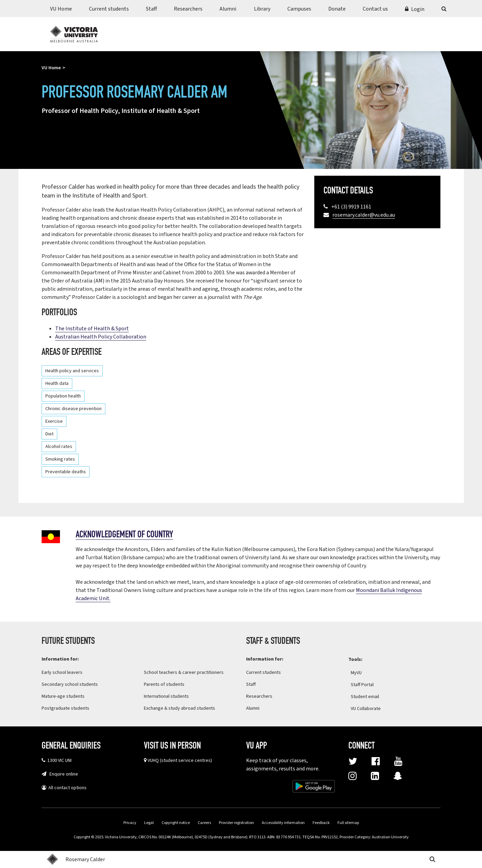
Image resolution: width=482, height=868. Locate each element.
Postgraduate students (65, 708)
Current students (109, 9)
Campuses (299, 9)
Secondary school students (70, 684)
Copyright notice (176, 823)
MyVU (360, 673)
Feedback (321, 823)
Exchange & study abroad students (179, 708)
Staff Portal (366, 685)
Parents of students (164, 684)
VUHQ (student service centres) (180, 761)
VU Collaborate (370, 709)
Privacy (130, 823)
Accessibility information (283, 823)
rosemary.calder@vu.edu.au (364, 215)
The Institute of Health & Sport (92, 329)
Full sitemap (348, 823)
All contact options (66, 788)
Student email (365, 697)
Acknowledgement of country (124, 535)
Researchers (188, 9)
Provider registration (236, 823)
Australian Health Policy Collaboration (101, 337)
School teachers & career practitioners (184, 672)
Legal (149, 823)
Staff (151, 9)
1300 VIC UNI (58, 761)
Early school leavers (62, 672)
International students (166, 696)
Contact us (375, 9)
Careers (204, 823)
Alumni (228, 9)
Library (262, 9)
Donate (337, 9)
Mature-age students (63, 696)
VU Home (61, 9)
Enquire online (62, 774)
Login (418, 9)
